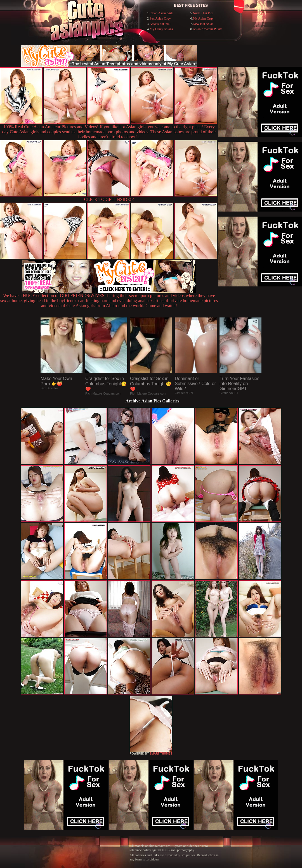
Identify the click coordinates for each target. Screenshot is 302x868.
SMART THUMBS (161, 754)
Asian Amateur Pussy (207, 29)
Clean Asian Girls (161, 13)
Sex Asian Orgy (160, 18)
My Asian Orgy (203, 18)
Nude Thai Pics (203, 13)
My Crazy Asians (161, 29)
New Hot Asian (203, 24)
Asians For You (160, 24)
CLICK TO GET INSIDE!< (109, 199)
